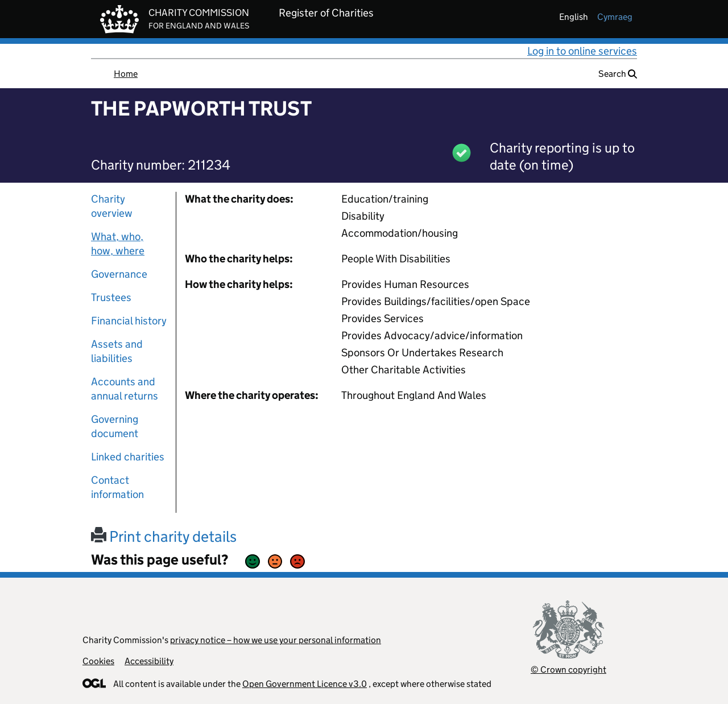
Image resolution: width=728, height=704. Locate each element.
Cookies (98, 661)
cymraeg (615, 17)
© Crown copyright (568, 670)
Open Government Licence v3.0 (305, 684)
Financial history (129, 321)
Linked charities (128, 457)
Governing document (115, 426)
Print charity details (164, 536)
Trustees (111, 297)
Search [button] (618, 74)
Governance (119, 274)
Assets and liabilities (117, 351)
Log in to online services (582, 51)
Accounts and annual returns (125, 389)
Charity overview (112, 206)
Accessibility (149, 661)
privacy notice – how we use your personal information (276, 640)
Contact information (117, 487)
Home (126, 74)
